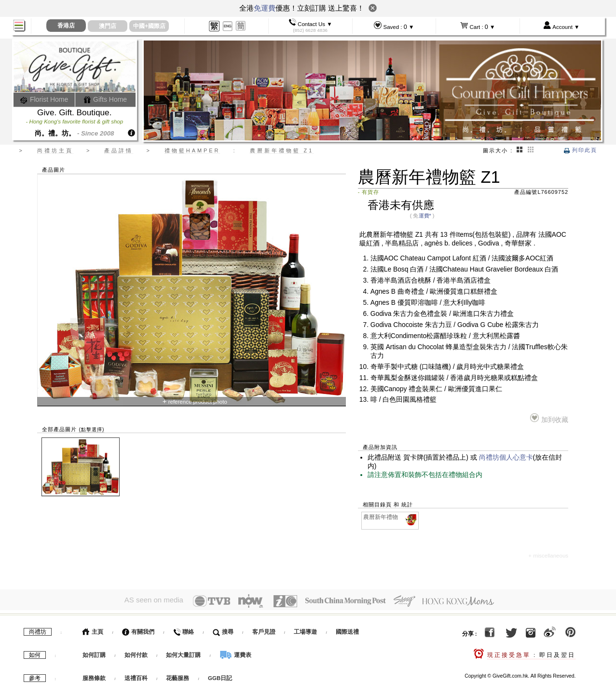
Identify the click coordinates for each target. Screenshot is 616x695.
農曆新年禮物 (390, 517)
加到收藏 (549, 418)
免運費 (265, 8)
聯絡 (184, 630)
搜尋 (223, 630)
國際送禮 (347, 630)
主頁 (93, 630)
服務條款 (94, 677)
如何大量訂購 (184, 654)
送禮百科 (136, 677)
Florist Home (44, 99)
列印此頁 (581, 150)
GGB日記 (220, 677)
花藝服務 (178, 677)
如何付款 (137, 654)
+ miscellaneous (548, 556)
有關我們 (138, 630)
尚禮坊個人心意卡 (506, 457)
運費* (425, 216)
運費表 (235, 654)
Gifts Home (105, 99)
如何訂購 (94, 654)
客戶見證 (264, 630)
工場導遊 (305, 630)
